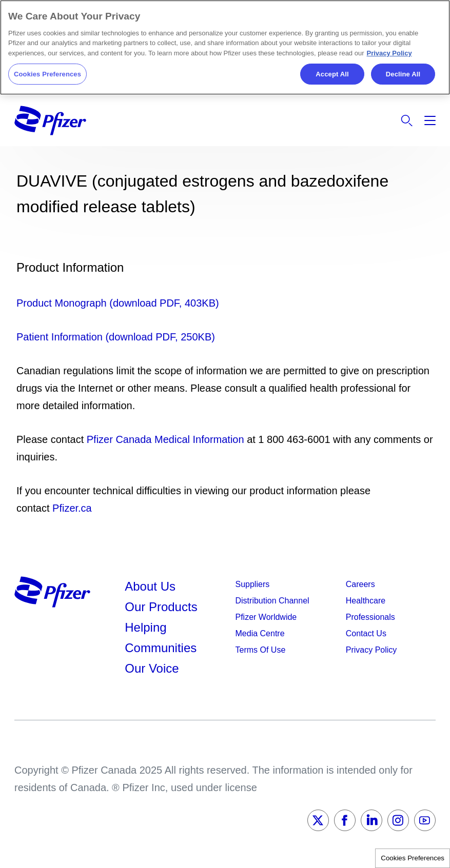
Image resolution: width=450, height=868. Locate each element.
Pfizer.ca (72, 508)
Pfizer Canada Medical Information (165, 439)
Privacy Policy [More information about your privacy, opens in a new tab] (389, 53)
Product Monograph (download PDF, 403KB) (118, 303)
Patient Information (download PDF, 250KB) (116, 337)
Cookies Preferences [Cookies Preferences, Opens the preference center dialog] (47, 74)
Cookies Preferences (413, 858)
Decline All (403, 74)
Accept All (332, 74)
